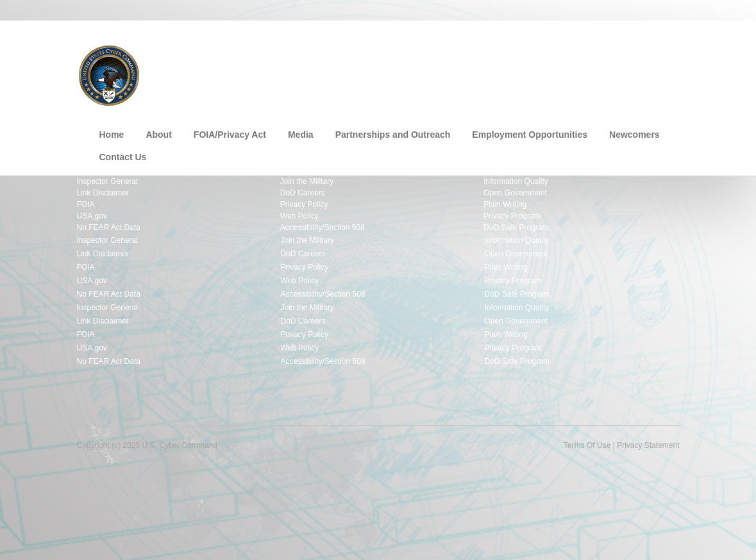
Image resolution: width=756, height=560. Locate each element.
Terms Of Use (587, 445)
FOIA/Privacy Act (230, 135)
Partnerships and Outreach (393, 135)
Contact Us (123, 157)
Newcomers (634, 135)
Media (301, 135)
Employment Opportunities (530, 135)
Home (112, 135)
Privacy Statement (648, 445)
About (158, 135)
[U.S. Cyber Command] (109, 74)
